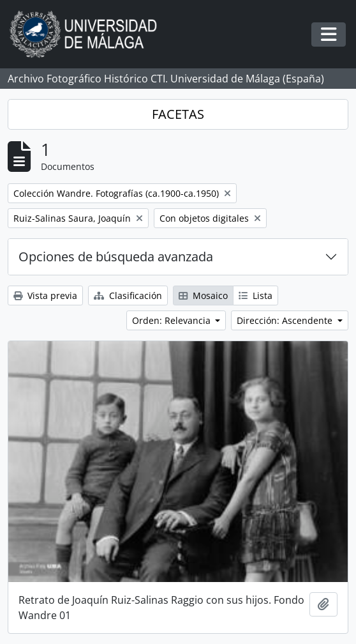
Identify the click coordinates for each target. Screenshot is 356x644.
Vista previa (45, 295)
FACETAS (178, 114)
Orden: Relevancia (173, 320)
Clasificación (128, 295)
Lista (256, 295)
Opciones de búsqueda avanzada (116, 257)
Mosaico (203, 295)
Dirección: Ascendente (286, 320)
